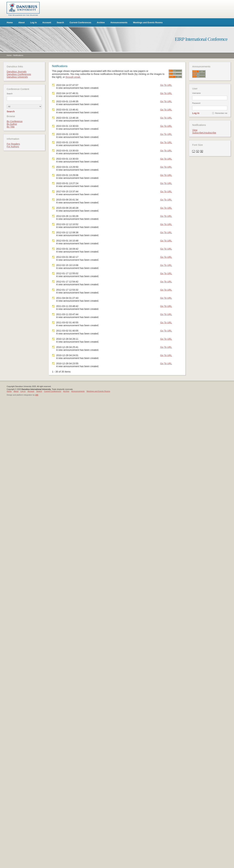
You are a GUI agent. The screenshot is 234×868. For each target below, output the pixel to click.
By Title (11, 127)
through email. (73, 77)
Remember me (221, 113)
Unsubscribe (210, 133)
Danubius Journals (17, 72)
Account (47, 22)
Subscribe (198, 133)
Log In (34, 22)
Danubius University (17, 77)
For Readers (13, 144)
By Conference (15, 121)
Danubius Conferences (19, 74)
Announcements (119, 22)
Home (10, 22)
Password (196, 103)
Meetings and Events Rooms (148, 22)
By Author (12, 124)
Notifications (18, 55)
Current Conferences (80, 22)
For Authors (13, 147)
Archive (101, 22)
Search (60, 22)
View (195, 130)
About (22, 22)
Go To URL (166, 85)
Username (196, 93)
